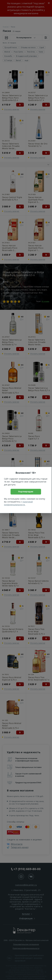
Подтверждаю (26, 492)
